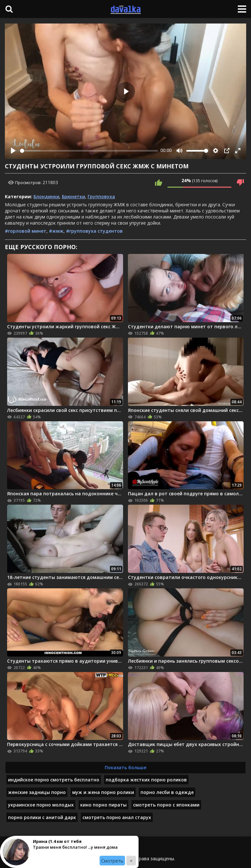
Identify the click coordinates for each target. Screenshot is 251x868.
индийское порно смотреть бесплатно (54, 780)
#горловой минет (26, 231)
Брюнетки (73, 196)
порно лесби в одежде (167, 792)
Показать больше (125, 767)
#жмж (56, 231)
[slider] (89, 151)
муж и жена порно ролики (103, 792)
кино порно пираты (103, 805)
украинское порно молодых (41, 805)
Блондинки (46, 196)
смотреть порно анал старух (117, 817)
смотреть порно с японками (166, 805)
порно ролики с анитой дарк (42, 817)
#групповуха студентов (94, 231)
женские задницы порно (37, 792)
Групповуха (101, 196)
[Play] (13, 151)
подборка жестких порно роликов (146, 780)
